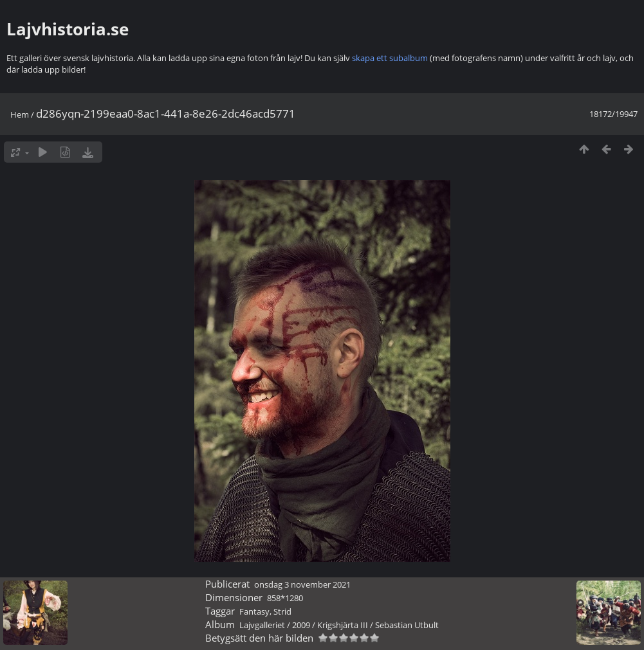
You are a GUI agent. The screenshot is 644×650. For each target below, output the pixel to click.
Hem (20, 114)
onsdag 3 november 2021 (302, 584)
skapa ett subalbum (390, 58)
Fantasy (254, 611)
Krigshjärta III (343, 625)
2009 (301, 625)
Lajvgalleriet (262, 625)
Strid (282, 611)
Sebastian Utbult (407, 625)
